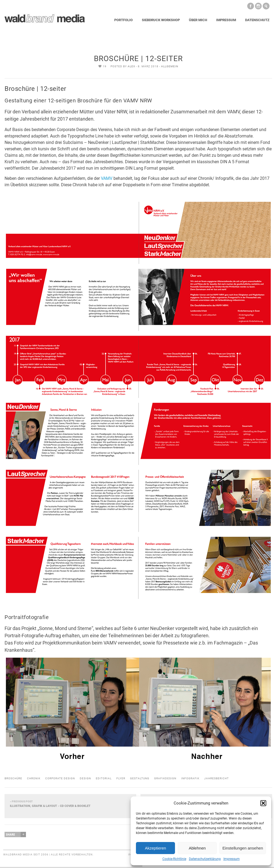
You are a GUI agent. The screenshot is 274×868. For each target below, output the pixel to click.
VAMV (107, 178)
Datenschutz (257, 20)
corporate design (60, 778)
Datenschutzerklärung (205, 859)
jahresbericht (216, 778)
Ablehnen (197, 848)
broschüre (13, 778)
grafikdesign (165, 778)
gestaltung (140, 778)
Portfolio (123, 20)
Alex (131, 66)
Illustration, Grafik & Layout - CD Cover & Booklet (70, 804)
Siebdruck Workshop (161, 20)
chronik (34, 778)
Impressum (232, 859)
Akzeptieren (155, 848)
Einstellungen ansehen (243, 848)
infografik (190, 778)
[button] (263, 803)
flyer (121, 778)
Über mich (198, 20)
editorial (104, 778)
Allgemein (170, 66)
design (85, 778)
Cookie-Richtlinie (174, 859)
